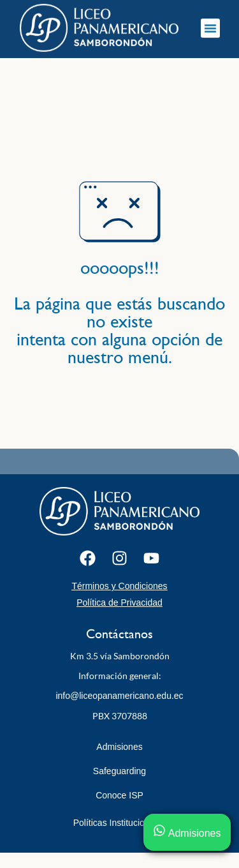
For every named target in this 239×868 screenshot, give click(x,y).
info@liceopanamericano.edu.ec (119, 696)
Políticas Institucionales (120, 823)
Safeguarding (119, 771)
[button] (210, 26)
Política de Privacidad (119, 602)
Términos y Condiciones (119, 586)
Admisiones (119, 747)
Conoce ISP (119, 795)
